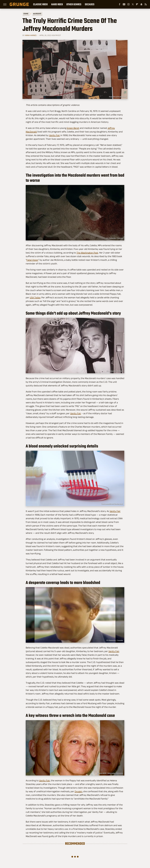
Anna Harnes (31, 35)
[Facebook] (120, 4)
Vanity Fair (54, 135)
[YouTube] (124, 4)
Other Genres (74, 4)
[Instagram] (128, 4)
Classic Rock (40, 4)
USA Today (35, 297)
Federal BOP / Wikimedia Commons (110, 773)
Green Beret (73, 128)
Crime (26, 14)
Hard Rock (57, 4)
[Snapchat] (141, 4)
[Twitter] (133, 4)
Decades (90, 4)
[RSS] (146, 4)
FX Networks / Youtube (115, 238)
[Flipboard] (137, 4)
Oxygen (78, 791)
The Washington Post (87, 253)
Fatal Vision (32, 260)
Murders (37, 14)
